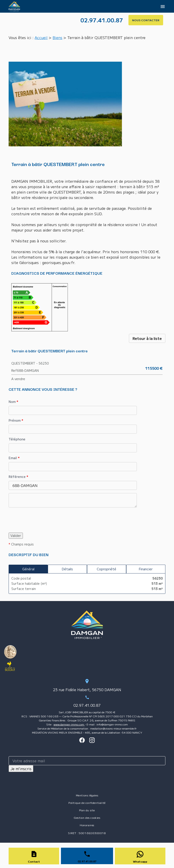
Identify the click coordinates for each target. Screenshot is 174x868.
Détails (67, 569)
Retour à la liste (147, 338)
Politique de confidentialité (87, 803)
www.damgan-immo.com (69, 724)
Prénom (16, 420)
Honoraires (87, 825)
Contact (34, 861)
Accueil (41, 37)
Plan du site (87, 810)
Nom (13, 402)
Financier (146, 569)
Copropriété (106, 569)
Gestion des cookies (87, 818)
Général (28, 569)
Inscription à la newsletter (87, 749)
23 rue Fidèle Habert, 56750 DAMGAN (87, 690)
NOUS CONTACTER (146, 20)
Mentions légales (87, 795)
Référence (18, 477)
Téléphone (17, 439)
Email (14, 458)
